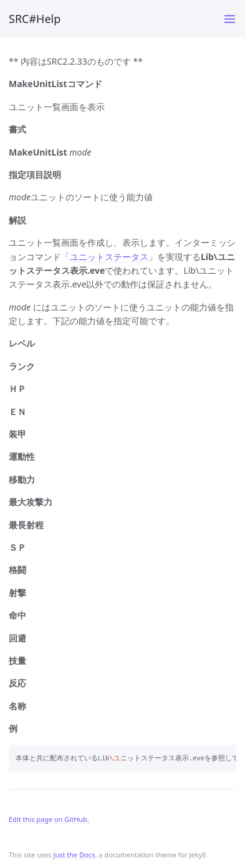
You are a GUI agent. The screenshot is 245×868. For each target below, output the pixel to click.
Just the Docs (74, 855)
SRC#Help (35, 19)
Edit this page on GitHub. (49, 819)
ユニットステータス (109, 257)
